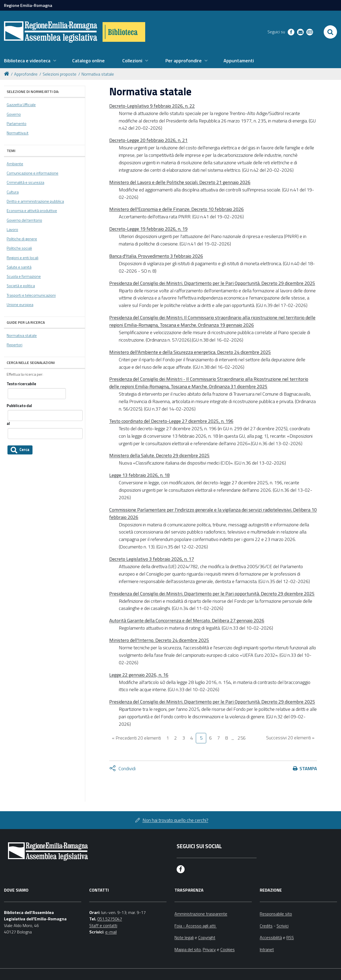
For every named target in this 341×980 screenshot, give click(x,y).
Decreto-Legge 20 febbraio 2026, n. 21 (148, 140)
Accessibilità (271, 937)
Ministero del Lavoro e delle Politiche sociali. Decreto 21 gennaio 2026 (180, 182)
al (8, 424)
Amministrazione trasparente (201, 914)
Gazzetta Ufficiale (21, 105)
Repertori (15, 345)
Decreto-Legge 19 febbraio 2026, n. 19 (148, 229)
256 (242, 738)
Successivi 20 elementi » (290, 738)
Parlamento (17, 124)
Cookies (228, 949)
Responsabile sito (276, 914)
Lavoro (12, 229)
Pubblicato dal (19, 406)
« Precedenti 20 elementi (136, 738)
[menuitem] (30, 61)
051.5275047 (110, 919)
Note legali (184, 937)
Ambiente (15, 164)
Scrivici (283, 926)
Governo (14, 114)
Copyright (207, 937)
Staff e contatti (103, 925)
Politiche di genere (22, 239)
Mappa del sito (188, 949)
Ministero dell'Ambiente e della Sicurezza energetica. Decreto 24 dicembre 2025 (190, 352)
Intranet (267, 949)
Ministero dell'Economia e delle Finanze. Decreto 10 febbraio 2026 (176, 209)
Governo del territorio (24, 220)
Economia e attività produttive (32, 211)
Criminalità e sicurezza (25, 182)
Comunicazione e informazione (33, 173)
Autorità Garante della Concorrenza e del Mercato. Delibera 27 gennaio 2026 (187, 620)
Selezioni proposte (60, 74)
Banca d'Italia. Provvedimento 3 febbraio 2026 (156, 256)
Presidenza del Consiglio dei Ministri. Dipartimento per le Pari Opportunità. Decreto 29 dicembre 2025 (212, 283)
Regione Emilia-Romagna (28, 5)
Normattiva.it (18, 133)
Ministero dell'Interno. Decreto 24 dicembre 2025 (159, 640)
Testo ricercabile (21, 384)
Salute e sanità (19, 267)
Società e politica (21, 286)
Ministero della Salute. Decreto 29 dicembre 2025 (159, 455)
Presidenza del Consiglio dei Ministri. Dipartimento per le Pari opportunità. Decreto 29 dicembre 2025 (212, 594)
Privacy (209, 949)
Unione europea (20, 305)
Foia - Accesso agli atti (196, 926)
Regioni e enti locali (23, 258)
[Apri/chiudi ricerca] (330, 32)
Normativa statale (98, 74)
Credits (266, 926)
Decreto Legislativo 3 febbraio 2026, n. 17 (152, 559)
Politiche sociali (19, 248)
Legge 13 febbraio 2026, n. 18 (139, 475)
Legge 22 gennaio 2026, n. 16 (139, 675)
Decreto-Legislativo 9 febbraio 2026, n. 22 (152, 106)
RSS (290, 937)
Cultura (13, 192)
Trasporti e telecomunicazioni (31, 295)
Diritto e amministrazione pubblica (35, 201)
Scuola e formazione (24, 276)
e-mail (111, 932)
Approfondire (26, 74)
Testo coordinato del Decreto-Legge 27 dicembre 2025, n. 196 (171, 421)
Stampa (308, 768)
